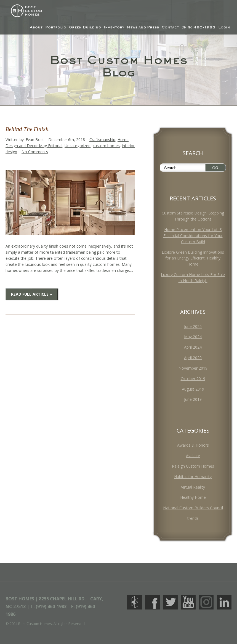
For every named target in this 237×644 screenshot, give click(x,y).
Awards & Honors (193, 445)
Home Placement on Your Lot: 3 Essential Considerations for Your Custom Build (193, 236)
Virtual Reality (193, 487)
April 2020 (193, 358)
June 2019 (193, 399)
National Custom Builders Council (193, 508)
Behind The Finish (27, 129)
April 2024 (193, 347)
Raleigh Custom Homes (193, 466)
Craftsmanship (102, 140)
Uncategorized (78, 146)
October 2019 (193, 379)
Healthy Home (193, 497)
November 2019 (193, 368)
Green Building (85, 28)
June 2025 (193, 326)
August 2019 (193, 389)
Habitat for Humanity (193, 477)
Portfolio (56, 28)
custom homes (106, 146)
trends (193, 518)
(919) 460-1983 (199, 28)
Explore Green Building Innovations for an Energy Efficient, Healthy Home (193, 258)
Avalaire (193, 456)
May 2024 (193, 337)
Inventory (114, 28)
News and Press (143, 28)
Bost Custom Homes (25, 11)
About (36, 28)
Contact (170, 28)
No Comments (35, 152)
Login (224, 28)
